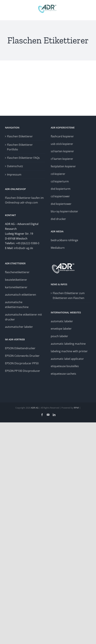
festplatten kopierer (63, 166)
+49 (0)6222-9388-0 (27, 243)
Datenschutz (15, 166)
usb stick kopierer (62, 144)
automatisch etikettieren (21, 295)
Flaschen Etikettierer (20, 136)
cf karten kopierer (62, 159)
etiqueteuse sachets (63, 374)
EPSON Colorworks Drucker (23, 356)
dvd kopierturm (61, 189)
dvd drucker (58, 219)
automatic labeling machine (68, 344)
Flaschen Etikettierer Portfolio (20, 147)
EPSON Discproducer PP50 (22, 363)
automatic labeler (62, 321)
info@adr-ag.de (23, 248)
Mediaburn (58, 248)
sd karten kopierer (62, 151)
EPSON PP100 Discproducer (23, 371)
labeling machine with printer (69, 351)
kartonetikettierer (16, 287)
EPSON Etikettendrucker (20, 348)
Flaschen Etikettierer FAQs (23, 158)
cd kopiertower (60, 196)
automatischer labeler (19, 327)
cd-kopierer (58, 174)
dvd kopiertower (61, 204)
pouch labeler (59, 336)
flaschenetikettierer (17, 272)
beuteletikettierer (16, 280)
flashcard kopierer (62, 136)
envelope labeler (61, 329)
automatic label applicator (67, 359)
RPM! (76, 408)
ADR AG (35, 408)
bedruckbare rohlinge (64, 240)
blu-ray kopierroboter (64, 211)
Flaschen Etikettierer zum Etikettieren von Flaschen (69, 296)
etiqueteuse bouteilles (65, 366)
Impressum (14, 175)
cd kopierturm (60, 181)
